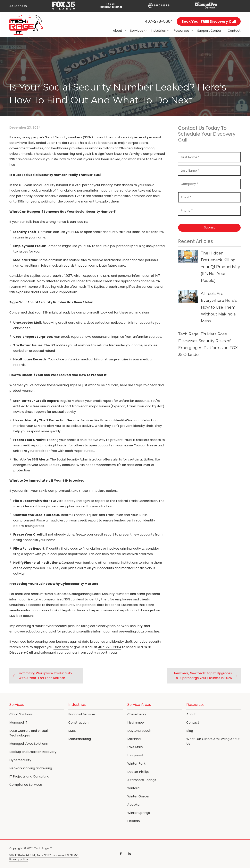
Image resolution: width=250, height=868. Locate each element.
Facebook (121, 854)
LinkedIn (129, 854)
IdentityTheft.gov (77, 501)
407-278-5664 (159, 21)
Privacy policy (19, 859)
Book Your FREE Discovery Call (209, 21)
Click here (61, 647)
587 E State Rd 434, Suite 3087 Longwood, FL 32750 (44, 855)
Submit (209, 227)
